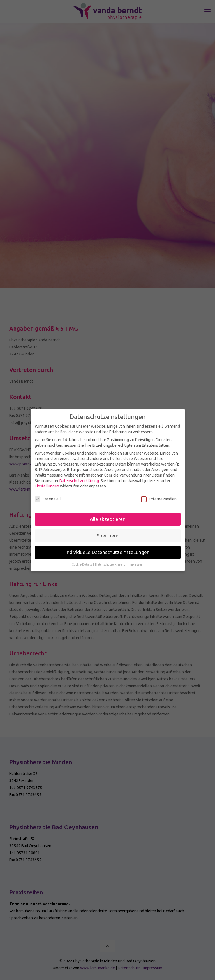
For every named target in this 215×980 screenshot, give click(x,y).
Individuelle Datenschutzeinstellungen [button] (108, 551)
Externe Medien (159, 497)
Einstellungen (47, 484)
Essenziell (48, 497)
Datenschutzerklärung (79, 479)
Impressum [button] (136, 563)
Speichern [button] (108, 534)
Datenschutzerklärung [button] (111, 563)
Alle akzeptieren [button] (108, 517)
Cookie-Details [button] (82, 563)
